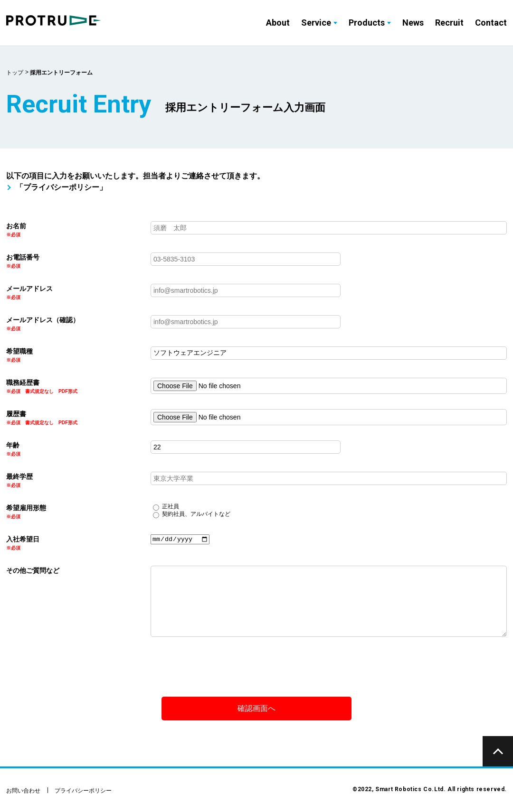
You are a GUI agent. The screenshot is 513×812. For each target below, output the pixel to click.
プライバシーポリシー (83, 791)
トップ (15, 73)
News (413, 23)
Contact (491, 23)
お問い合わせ (23, 791)
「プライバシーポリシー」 (61, 187)
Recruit (449, 23)
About (278, 23)
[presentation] (78, 664)
